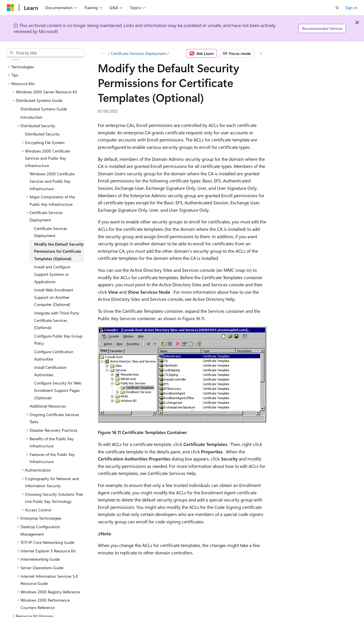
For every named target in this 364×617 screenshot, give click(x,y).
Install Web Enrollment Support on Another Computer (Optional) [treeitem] (54, 273)
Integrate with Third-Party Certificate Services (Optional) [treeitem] (57, 297)
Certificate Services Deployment (139, 53)
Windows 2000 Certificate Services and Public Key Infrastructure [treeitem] (52, 157)
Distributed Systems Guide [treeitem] (44, 85)
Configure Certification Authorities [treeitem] (54, 332)
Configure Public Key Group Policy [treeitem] (58, 316)
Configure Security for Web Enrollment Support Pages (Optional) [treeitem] (58, 367)
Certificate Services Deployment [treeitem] (51, 208)
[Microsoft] (11, 8)
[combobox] (45, 53)
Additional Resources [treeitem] (48, 382)
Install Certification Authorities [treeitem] (50, 347)
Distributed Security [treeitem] (42, 110)
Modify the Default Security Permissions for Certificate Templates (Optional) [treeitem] (59, 228)
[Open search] (337, 8)
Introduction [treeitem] (31, 93)
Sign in (351, 8)
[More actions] (261, 54)
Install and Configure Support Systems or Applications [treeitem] (52, 250)
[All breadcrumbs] (103, 54)
